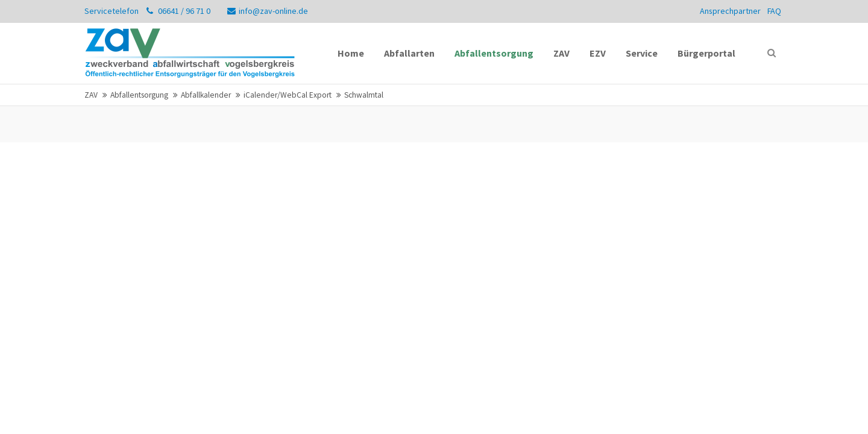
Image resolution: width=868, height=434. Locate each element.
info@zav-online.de (268, 11)
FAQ (774, 11)
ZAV (91, 95)
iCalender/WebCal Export (288, 95)
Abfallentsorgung (139, 95)
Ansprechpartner (730, 11)
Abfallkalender (206, 95)
